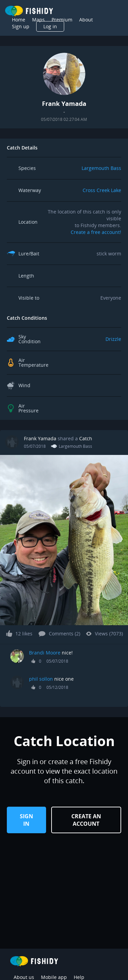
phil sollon (41, 679)
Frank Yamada (40, 438)
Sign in (26, 820)
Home (19, 20)
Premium (62, 20)
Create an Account (86, 820)
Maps (38, 20)
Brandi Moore (45, 653)
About (86, 20)
